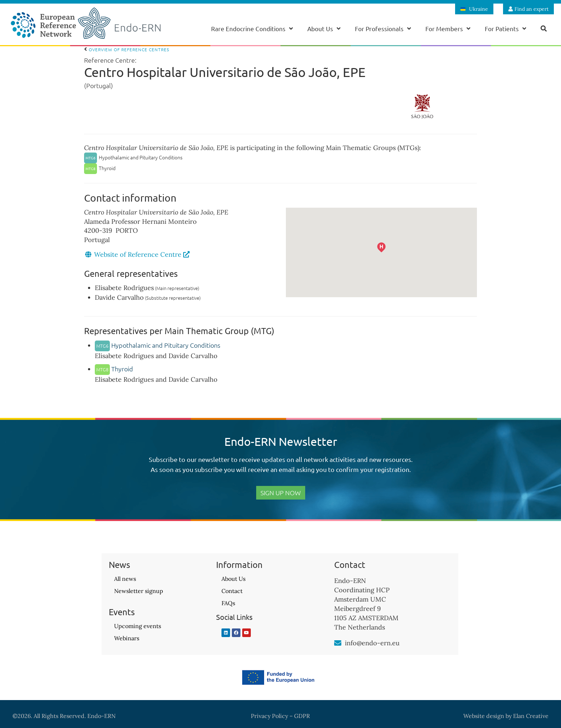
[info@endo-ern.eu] (338, 643)
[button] (391, 257)
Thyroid (114, 369)
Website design (484, 716)
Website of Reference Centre (142, 254)
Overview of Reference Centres (127, 49)
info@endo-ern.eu (372, 643)
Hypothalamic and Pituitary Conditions (158, 345)
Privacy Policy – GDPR (280, 716)
